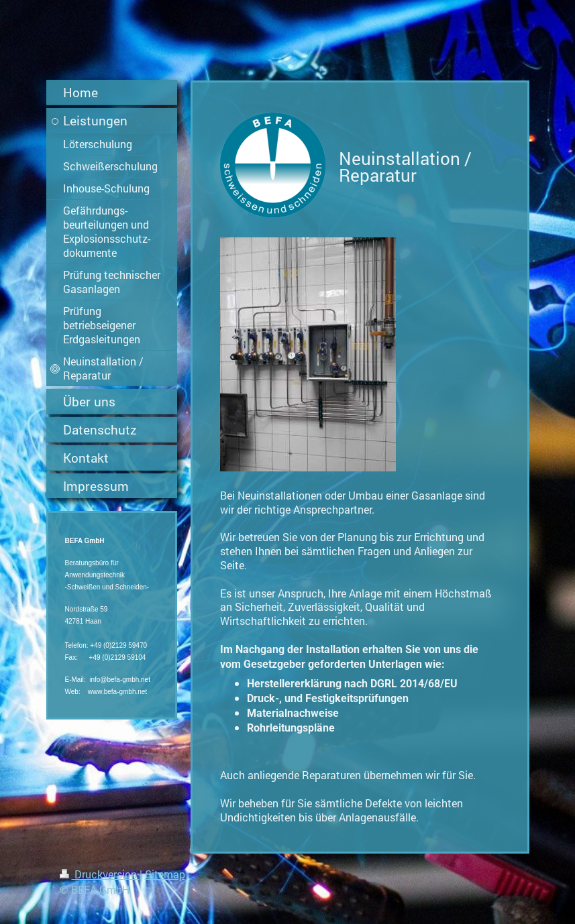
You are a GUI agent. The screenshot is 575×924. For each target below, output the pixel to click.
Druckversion (100, 874)
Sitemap (165, 874)
